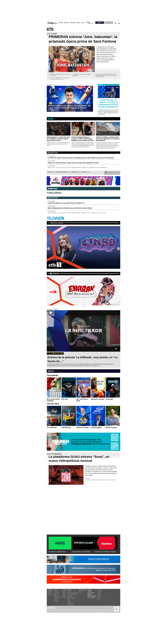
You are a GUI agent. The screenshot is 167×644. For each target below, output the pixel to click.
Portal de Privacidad (67, 608)
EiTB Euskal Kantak (58, 597)
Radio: (56, 590)
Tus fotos (108, 172)
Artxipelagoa (56, 601)
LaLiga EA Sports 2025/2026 (73, 592)
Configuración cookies (89, 608)
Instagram (100, 594)
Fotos (80, 592)
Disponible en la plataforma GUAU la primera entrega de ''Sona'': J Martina (101, 480)
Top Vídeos (81, 591)
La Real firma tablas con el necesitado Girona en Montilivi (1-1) (66, 203)
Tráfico (89, 592)
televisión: (50, 590)
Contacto (102, 608)
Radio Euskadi (57, 592)
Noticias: (64, 590)
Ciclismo (69, 601)
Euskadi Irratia (57, 591)
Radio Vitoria (57, 594)
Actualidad (64, 591)
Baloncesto (69, 602)
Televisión (73, 23)
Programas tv (50, 592)
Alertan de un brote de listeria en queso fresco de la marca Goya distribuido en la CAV (73, 163)
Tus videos (108, 174)
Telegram (99, 595)
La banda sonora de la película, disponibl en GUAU (106, 74)
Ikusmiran (64, 596)
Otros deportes (70, 604)
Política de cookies (80, 608)
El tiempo (90, 591)
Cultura (64, 595)
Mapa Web (107, 608)
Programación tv (50, 591)
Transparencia (97, 608)
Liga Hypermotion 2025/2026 (73, 595)
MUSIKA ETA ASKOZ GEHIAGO (105, 552)
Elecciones (90, 594)
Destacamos (57, 223)
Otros (82, 23)
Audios (80, 594)
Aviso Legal (74, 608)
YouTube (99, 598)
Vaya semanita (50, 595)
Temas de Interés (92, 596)
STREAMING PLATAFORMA (81, 552)
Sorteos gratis (91, 593)
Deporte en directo (71, 605)
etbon (56, 274)
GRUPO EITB (109, 23)
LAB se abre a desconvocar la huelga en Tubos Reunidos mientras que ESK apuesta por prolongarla (77, 168)
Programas (56, 599)
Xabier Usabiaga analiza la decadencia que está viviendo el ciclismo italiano (70, 208)
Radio (78, 23)
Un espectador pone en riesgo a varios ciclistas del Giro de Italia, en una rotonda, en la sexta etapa (77, 213)
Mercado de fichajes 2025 (72, 597)
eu (118, 23)
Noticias (61, 23)
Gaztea (56, 595)
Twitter (99, 592)
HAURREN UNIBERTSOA (57, 552)
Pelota (69, 600)
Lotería (89, 595)
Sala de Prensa (91, 598)
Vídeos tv (49, 594)
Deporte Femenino (71, 599)
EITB (50, 30)
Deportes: (70, 590)
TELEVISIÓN (55, 219)
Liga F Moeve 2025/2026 (72, 594)
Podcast (56, 600)
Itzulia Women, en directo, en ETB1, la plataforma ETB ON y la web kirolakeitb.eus (109, 103)
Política (64, 594)
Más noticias (53, 153)
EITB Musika (57, 596)
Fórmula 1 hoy (70, 596)
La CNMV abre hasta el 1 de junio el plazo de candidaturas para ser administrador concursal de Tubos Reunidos (81, 158)
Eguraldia (64, 597)
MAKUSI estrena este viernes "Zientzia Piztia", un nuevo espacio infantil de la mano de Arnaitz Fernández (69, 108)
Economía (64, 592)
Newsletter (100, 590)
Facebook (99, 591)
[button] (82, 270)
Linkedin (99, 596)
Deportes (67, 23)
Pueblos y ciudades (92, 597)
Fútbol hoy (69, 591)
